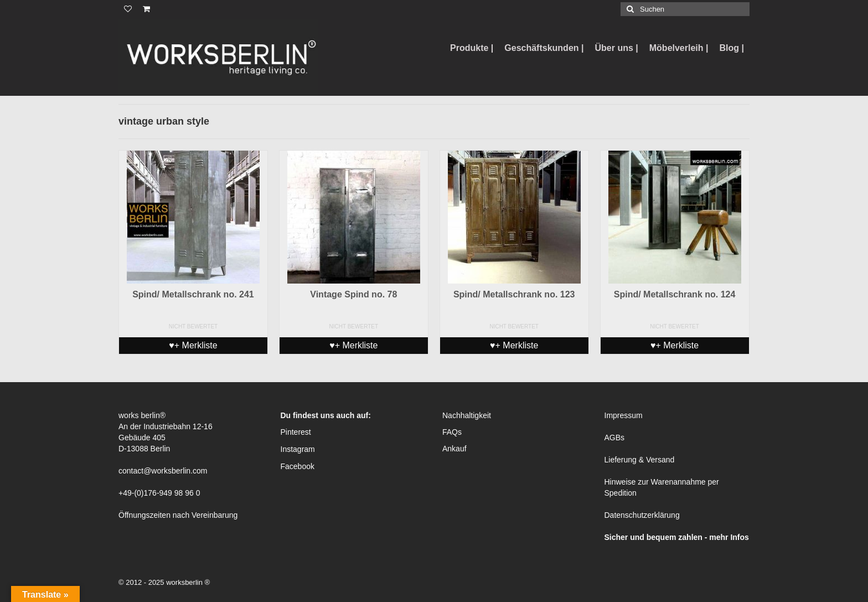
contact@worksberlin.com (163, 471)
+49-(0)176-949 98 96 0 (159, 493)
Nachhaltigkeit (467, 415)
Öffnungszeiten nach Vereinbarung (178, 515)
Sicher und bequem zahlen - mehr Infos (677, 537)
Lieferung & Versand (640, 460)
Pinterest (296, 432)
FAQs (452, 432)
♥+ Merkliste (193, 345)
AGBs (615, 438)
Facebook (298, 466)
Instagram (298, 449)
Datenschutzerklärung (642, 515)
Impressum (624, 415)
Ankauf (454, 449)
